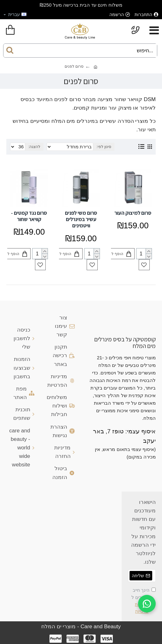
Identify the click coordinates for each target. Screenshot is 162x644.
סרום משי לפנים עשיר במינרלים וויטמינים (81, 219)
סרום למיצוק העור (133, 213)
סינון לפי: (104, 147)
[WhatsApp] (147, 604)
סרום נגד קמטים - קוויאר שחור (29, 216)
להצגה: (34, 147)
